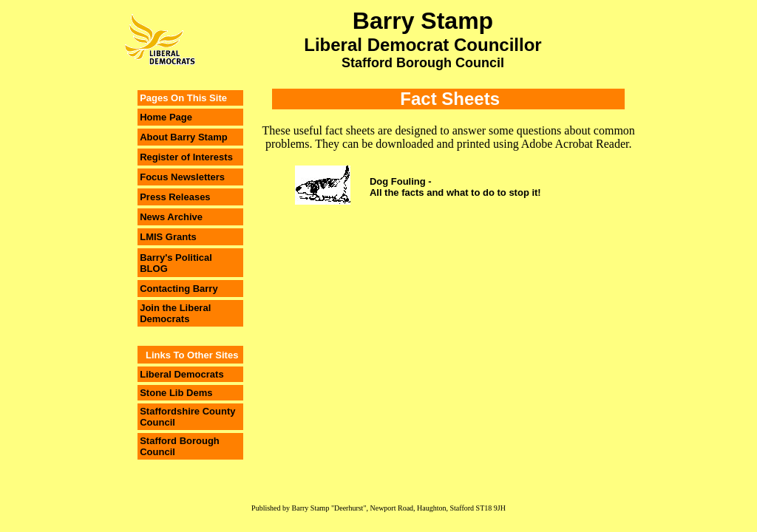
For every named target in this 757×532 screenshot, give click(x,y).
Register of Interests (186, 157)
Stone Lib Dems (176, 393)
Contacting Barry (179, 289)
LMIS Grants (168, 237)
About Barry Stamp (183, 137)
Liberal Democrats (181, 374)
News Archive (171, 217)
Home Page (166, 117)
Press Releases (175, 197)
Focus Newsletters (182, 177)
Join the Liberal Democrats (175, 313)
